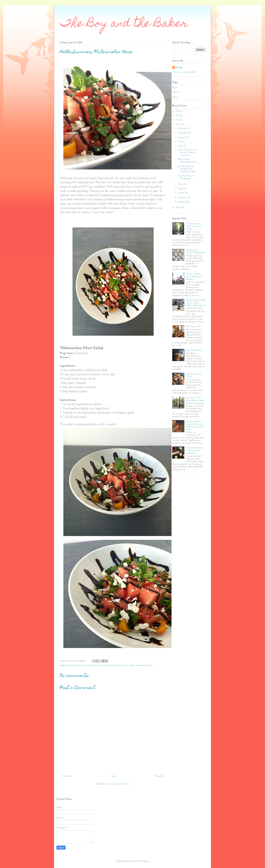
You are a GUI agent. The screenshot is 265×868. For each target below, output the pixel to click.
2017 (178, 120)
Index (175, 97)
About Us (177, 92)
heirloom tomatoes (95, 665)
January (182, 202)
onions (132, 665)
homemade (109, 665)
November (183, 133)
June (181, 146)
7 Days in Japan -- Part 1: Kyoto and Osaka (194, 226)
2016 (178, 124)
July (180, 142)
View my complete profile (184, 72)
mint (118, 665)
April (181, 188)
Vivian (179, 68)
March (182, 193)
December (183, 128)
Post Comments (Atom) (119, 784)
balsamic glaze (74, 665)
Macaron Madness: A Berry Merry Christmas (195, 450)
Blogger (145, 861)
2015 (178, 207)
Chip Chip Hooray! (194, 350)
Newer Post (67, 776)
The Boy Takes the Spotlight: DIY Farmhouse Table (187, 169)
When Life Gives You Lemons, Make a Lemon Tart (187, 152)
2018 (178, 115)
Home (113, 776)
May (181, 184)
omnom (124, 665)
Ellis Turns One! (193, 326)
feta (83, 665)
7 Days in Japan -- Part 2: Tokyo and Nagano (194, 276)
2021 (178, 111)
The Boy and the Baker (124, 24)
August (182, 137)
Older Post (159, 776)
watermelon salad (144, 665)
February (183, 197)
